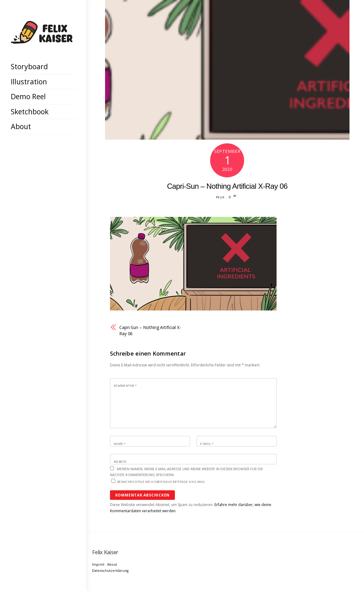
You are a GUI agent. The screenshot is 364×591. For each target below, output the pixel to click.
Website (120, 462)
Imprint (98, 564)
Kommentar (125, 386)
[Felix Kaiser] (42, 39)
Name (120, 444)
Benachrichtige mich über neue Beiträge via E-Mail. (162, 482)
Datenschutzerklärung (110, 570)
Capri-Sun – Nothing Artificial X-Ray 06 (227, 186)
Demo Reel (28, 96)
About (21, 126)
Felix (220, 197)
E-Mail (207, 444)
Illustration (29, 82)
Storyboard (29, 66)
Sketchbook (30, 112)
